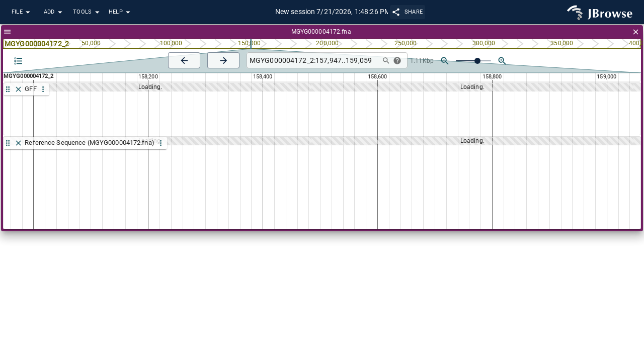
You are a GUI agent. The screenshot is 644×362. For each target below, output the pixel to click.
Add (54, 12)
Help (121, 12)
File (22, 12)
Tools (88, 12)
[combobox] (312, 61)
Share (408, 12)
